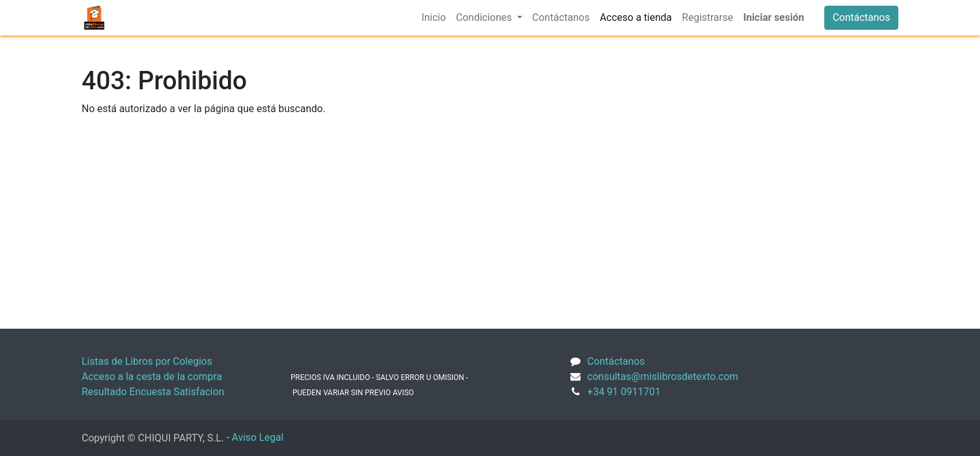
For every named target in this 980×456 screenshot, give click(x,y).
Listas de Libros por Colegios (147, 361)
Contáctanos (861, 17)
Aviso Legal (258, 437)
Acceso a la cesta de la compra (152, 377)
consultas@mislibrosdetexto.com (663, 377)
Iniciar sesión (774, 17)
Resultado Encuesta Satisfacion (153, 392)
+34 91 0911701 (624, 392)
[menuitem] (434, 18)
